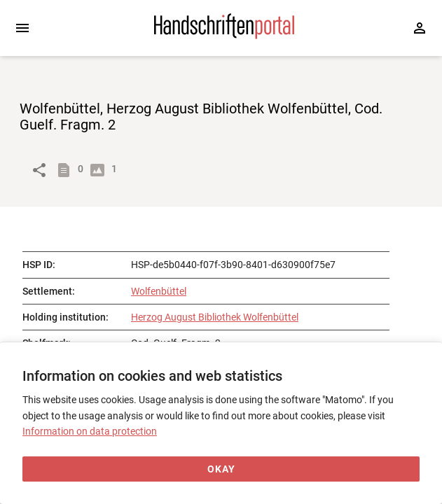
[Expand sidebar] (22, 28)
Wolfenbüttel (159, 291)
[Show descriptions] (67, 170)
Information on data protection (90, 431)
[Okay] (221, 469)
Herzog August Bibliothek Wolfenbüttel (215, 317)
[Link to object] (39, 170)
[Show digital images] (100, 170)
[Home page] (224, 36)
